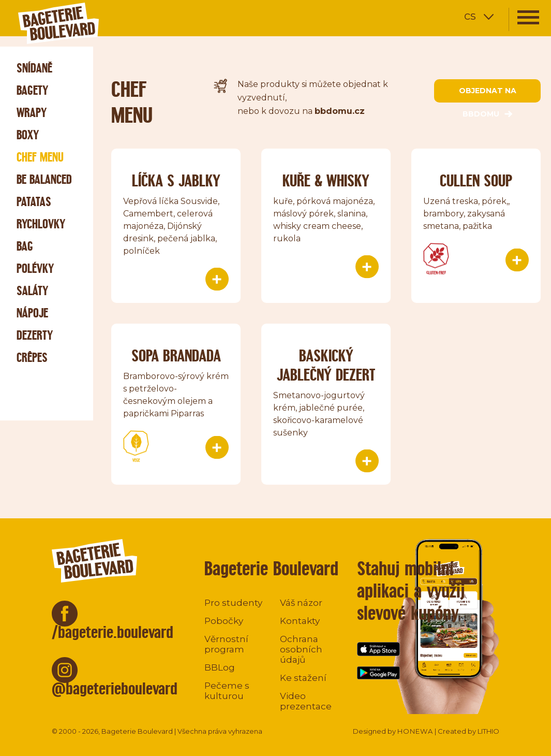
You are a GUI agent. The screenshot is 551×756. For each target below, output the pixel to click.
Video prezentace (306, 701)
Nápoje (32, 313)
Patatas (34, 202)
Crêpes (32, 358)
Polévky (35, 268)
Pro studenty (233, 603)
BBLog (220, 667)
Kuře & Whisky (326, 180)
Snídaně (34, 68)
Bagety (32, 90)
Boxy (28, 135)
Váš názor (301, 603)
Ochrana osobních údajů (301, 649)
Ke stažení (303, 678)
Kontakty (300, 621)
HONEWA (415, 731)
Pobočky (224, 621)
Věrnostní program (226, 644)
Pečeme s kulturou (227, 691)
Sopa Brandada (176, 355)
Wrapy (32, 113)
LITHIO (488, 731)
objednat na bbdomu (488, 94)
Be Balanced (44, 179)
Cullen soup (476, 180)
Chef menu (40, 157)
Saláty (32, 291)
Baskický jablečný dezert (326, 365)
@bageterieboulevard (115, 688)
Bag (25, 246)
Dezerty (35, 335)
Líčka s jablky (176, 180)
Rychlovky (41, 224)
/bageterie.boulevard (113, 632)
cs (470, 16)
